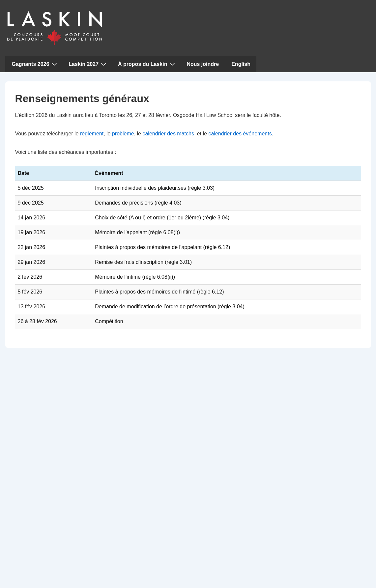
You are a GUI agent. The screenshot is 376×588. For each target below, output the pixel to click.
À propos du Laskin (147, 64)
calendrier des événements (240, 134)
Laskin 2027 (88, 64)
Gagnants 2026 (35, 64)
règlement (92, 134)
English (241, 64)
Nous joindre (203, 64)
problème (123, 134)
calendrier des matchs (168, 134)
